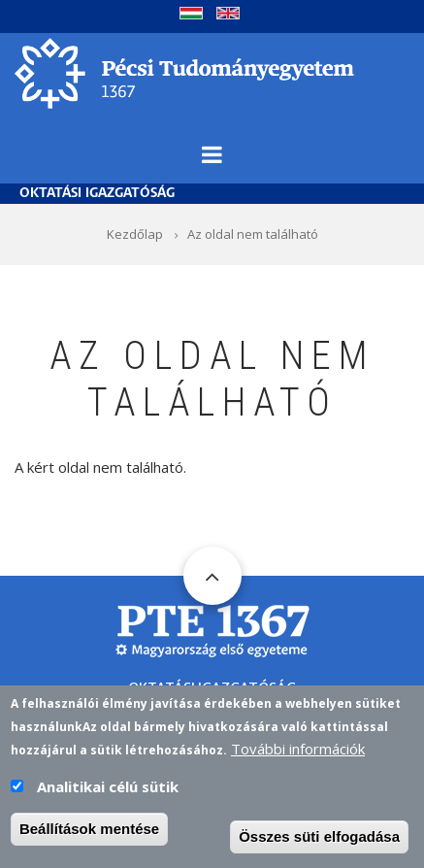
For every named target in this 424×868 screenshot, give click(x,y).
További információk (298, 752)
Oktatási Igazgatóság (97, 194)
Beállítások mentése (89, 833)
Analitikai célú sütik (108, 790)
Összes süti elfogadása (319, 840)
